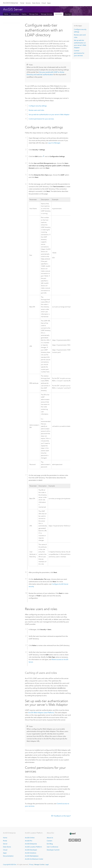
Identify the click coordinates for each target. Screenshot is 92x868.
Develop (68, 14)
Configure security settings (38, 106)
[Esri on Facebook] (73, 840)
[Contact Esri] (79, 840)
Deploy (24, 14)
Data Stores (36, 3)
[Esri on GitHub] (76, 840)
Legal (47, 864)
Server (5, 844)
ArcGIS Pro (29, 841)
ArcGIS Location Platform (33, 847)
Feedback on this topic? (62, 816)
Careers (49, 841)
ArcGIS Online (30, 838)
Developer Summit (53, 850)
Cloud (44, 3)
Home (6, 14)
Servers (28, 3)
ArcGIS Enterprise (10, 3)
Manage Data (34, 14)
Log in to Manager (54, 143)
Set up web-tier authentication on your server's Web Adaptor (49, 115)
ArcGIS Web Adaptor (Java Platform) (41, 712)
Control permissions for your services (41, 119)
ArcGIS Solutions (31, 853)
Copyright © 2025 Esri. (10, 864)
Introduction (15, 14)
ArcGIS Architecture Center (34, 859)
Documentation (8, 856)
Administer (59, 14)
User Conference (52, 847)
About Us (50, 838)
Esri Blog (50, 844)
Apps (49, 3)
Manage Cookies (39, 864)
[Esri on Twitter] (70, 840)
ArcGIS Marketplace (32, 856)
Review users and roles (36, 110)
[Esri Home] (72, 833)
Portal (22, 3)
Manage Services (47, 14)
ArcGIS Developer (31, 850)
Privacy (31, 864)
